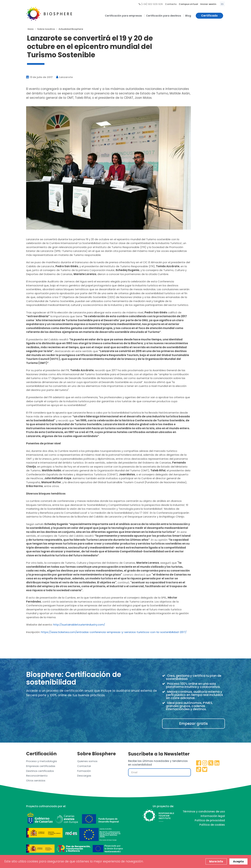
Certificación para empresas (123, 16)
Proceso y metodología (41, 761)
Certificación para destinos (164, 16)
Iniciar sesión (208, 4)
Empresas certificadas (41, 766)
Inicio (31, 29)
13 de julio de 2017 (39, 77)
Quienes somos (87, 761)
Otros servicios (36, 780)
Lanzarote (64, 77)
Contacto (171, 4)
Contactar (84, 766)
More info (216, 861)
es (222, 4)
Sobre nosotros (46, 29)
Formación (84, 771)
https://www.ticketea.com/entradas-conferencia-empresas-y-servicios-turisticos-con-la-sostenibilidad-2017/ (114, 632)
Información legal (213, 816)
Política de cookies (212, 825)
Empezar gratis (193, 724)
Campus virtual (188, 4)
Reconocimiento (37, 776)
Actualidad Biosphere (71, 29)
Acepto (238, 861)
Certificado (209, 16)
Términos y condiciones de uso (204, 811)
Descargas (84, 776)
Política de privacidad (210, 820)
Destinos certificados (40, 771)
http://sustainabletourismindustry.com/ (79, 625)
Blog (188, 16)
